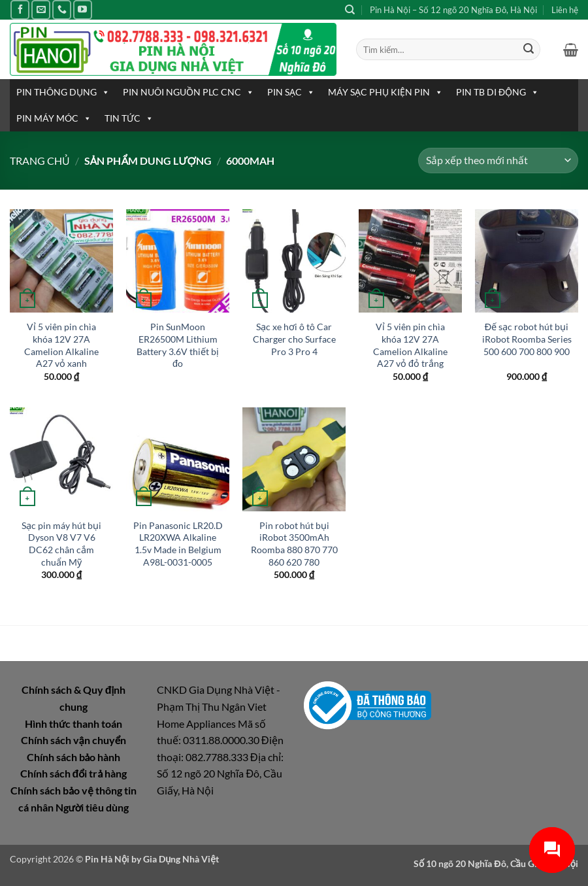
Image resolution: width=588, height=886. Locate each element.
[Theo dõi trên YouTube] (83, 9)
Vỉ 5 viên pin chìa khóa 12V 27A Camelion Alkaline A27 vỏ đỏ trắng (410, 345)
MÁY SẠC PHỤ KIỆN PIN (385, 92)
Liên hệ (565, 10)
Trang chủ (40, 161)
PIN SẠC (291, 92)
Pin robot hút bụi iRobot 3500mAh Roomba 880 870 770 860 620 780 (294, 544)
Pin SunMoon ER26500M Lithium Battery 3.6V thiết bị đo (178, 345)
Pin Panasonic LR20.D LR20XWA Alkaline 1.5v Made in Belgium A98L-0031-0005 (178, 544)
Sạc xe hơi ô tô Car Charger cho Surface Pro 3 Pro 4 (294, 339)
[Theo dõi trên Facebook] (20, 9)
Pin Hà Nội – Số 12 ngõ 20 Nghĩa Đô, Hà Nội (453, 10)
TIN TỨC (129, 118)
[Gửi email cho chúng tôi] (41, 9)
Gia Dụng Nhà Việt (181, 859)
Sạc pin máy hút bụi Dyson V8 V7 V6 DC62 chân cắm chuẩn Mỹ (61, 544)
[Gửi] (529, 50)
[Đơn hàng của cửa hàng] (498, 161)
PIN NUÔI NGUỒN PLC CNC (188, 92)
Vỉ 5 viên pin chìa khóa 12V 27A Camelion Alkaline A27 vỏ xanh (61, 345)
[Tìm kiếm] (350, 10)
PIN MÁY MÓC (54, 118)
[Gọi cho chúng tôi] (62, 9)
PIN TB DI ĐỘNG (498, 92)
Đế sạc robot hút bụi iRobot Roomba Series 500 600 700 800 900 (527, 339)
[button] (571, 50)
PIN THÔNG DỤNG (63, 92)
